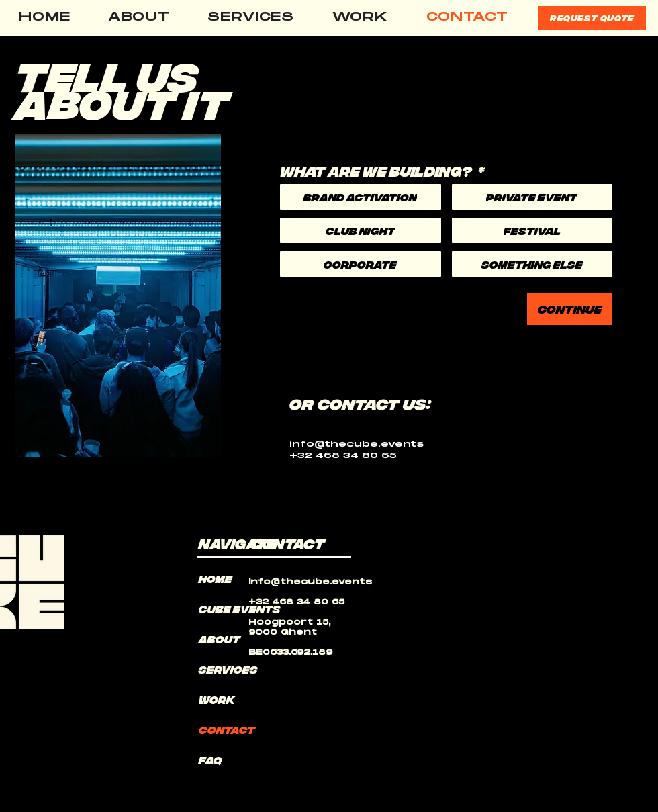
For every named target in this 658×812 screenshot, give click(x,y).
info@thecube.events (357, 444)
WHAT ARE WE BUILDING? (382, 170)
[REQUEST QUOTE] (592, 18)
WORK (217, 699)
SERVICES (228, 669)
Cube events (231, 608)
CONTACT (227, 729)
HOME (216, 578)
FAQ (210, 760)
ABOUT (220, 639)
